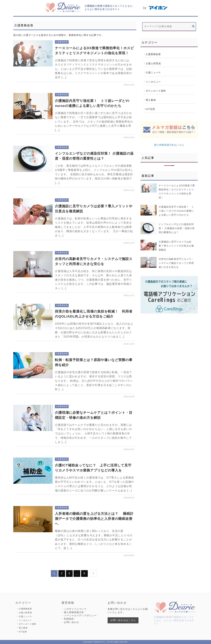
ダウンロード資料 (156, 91)
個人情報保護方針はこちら (169, 145)
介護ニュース (153, 73)
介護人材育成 (153, 63)
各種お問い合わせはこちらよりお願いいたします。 (128, 611)
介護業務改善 (153, 54)
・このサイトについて (74, 609)
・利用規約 (68, 619)
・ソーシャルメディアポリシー (79, 615)
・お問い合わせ (70, 622)
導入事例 (151, 100)
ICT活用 (150, 109)
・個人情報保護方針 (73, 612)
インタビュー (153, 82)
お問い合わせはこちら (123, 620)
